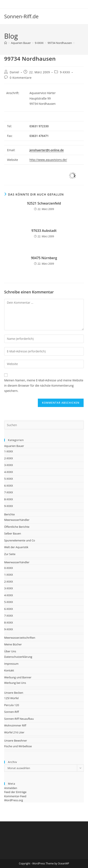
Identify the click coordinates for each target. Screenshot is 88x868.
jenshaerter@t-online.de (47, 150)
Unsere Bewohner (16, 741)
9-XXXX (65, 72)
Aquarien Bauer (14, 446)
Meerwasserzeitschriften (20, 638)
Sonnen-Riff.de (21, 16)
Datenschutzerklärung (18, 657)
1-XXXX (9, 451)
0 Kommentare (21, 78)
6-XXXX (9, 486)
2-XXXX (9, 458)
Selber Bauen (13, 533)
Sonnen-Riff (11, 712)
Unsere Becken (14, 693)
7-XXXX (9, 492)
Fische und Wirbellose (18, 746)
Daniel (15, 72)
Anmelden (11, 788)
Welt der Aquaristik (16, 547)
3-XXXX (9, 465)
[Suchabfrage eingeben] (44, 425)
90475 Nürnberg (44, 258)
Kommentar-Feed (15, 796)
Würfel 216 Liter (14, 732)
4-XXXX (9, 472)
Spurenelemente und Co (20, 540)
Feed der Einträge (15, 792)
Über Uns (10, 651)
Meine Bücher (13, 644)
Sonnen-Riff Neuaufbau (19, 719)
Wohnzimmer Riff (15, 725)
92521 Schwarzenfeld (44, 203)
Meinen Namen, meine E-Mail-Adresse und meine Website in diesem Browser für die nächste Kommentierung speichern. (44, 385)
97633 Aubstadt (44, 231)
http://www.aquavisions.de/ (48, 160)
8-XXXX (9, 499)
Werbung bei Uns (15, 683)
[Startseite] (6, 43)
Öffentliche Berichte (17, 527)
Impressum (11, 664)
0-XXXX (9, 568)
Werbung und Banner (18, 677)
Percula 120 (12, 705)
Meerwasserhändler (17, 520)
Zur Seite (10, 554)
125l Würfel (11, 698)
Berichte (9, 514)
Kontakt (9, 670)
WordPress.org (14, 800)
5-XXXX (9, 479)
